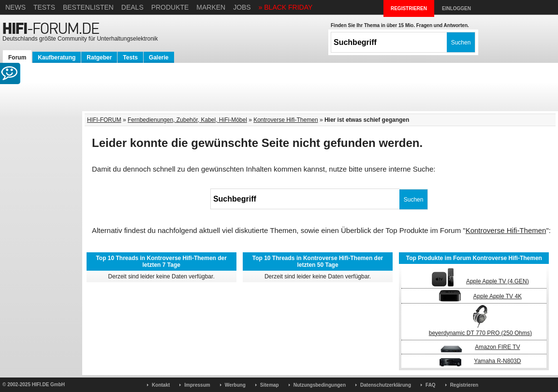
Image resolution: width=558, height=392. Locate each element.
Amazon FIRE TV (497, 347)
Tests (44, 7)
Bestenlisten (88, 7)
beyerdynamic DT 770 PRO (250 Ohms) (480, 333)
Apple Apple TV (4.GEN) (498, 281)
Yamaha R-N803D (497, 361)
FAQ (431, 385)
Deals (132, 7)
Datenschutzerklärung (386, 385)
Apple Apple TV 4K (498, 296)
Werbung (235, 385)
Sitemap (270, 385)
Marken (211, 7)
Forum (17, 58)
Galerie (159, 58)
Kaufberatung (57, 58)
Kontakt (161, 385)
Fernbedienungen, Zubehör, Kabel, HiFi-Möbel (187, 120)
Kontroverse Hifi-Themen (286, 120)
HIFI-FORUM (104, 120)
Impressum (197, 385)
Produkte (170, 7)
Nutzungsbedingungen (320, 385)
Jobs (242, 7)
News (15, 7)
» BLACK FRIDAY (286, 7)
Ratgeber (99, 58)
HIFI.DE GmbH (48, 385)
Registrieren (464, 385)
